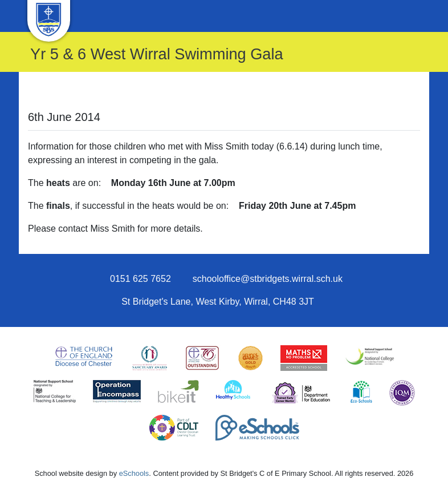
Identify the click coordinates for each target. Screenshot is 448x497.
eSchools (134, 473)
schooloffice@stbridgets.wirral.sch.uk (268, 279)
